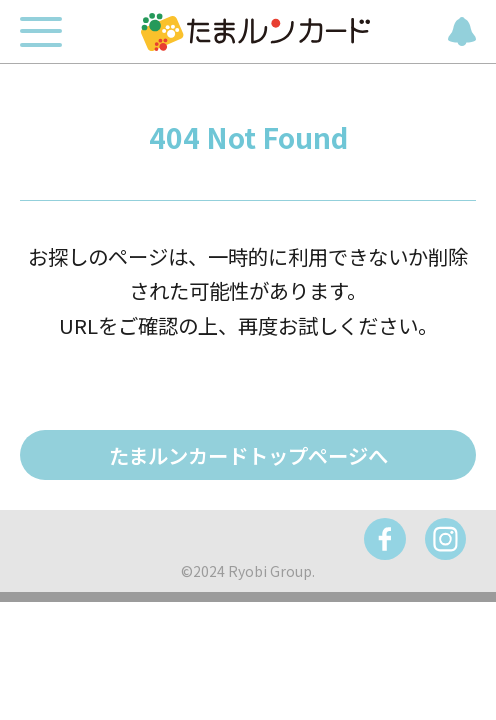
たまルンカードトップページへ (248, 455)
